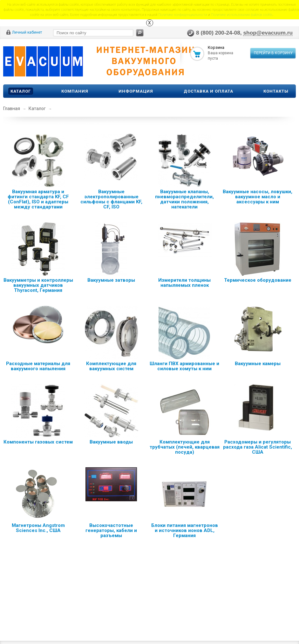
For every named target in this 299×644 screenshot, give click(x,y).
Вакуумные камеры (258, 364)
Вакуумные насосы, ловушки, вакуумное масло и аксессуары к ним (258, 197)
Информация (136, 91)
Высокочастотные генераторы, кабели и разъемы (111, 530)
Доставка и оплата (208, 91)
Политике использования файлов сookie (242, 14)
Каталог (21, 91)
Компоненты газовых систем (38, 442)
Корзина (216, 47)
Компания (75, 91)
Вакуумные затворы (111, 280)
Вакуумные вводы (111, 442)
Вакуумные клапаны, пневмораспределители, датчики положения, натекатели (184, 199)
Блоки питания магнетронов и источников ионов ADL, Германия (185, 530)
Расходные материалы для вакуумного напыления (38, 366)
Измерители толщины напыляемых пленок (184, 283)
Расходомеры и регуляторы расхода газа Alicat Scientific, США (258, 447)
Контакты (276, 91)
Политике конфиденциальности (183, 14)
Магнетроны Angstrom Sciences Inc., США (38, 528)
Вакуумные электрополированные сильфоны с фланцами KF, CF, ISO (111, 199)
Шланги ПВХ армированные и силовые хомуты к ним (184, 366)
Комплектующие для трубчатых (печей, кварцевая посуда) (185, 447)
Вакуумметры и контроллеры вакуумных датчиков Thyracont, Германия (38, 285)
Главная (12, 108)
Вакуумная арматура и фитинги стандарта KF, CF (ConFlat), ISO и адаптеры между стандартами (38, 199)
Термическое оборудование (258, 280)
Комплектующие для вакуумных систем (111, 366)
